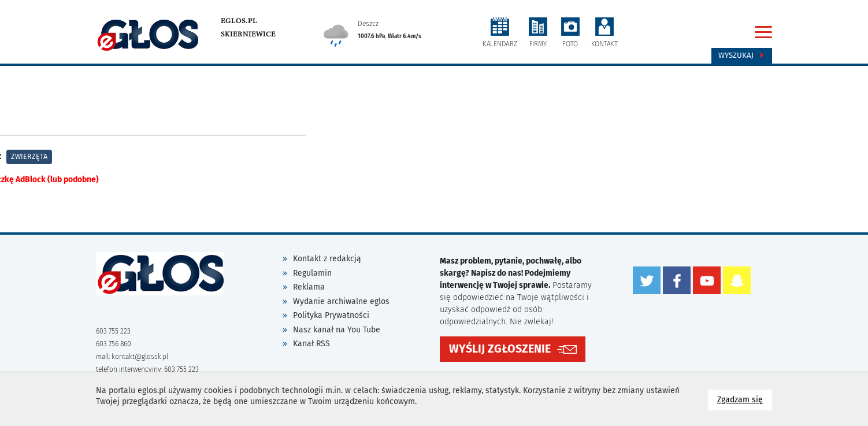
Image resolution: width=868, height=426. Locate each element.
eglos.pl (239, 21)
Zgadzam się (745, 399)
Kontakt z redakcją (327, 259)
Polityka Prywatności (331, 315)
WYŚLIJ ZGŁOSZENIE (500, 349)
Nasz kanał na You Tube (337, 330)
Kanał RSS (311, 344)
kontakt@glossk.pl (140, 357)
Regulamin (312, 273)
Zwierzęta (29, 156)
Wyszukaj (742, 55)
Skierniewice (248, 34)
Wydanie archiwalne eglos (341, 301)
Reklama (309, 287)
